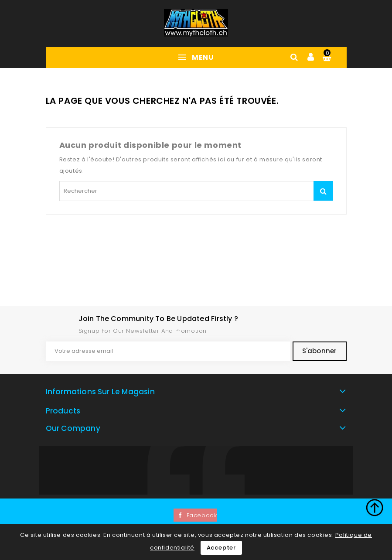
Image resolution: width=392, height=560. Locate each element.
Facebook (202, 515)
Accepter (221, 548)
